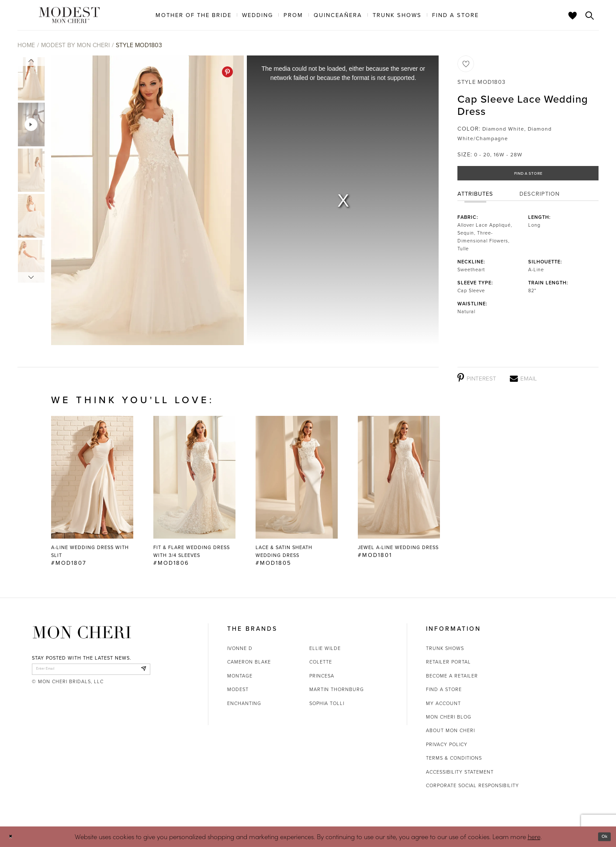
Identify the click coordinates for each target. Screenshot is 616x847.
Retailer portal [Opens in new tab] (448, 662)
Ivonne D (240, 648)
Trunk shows (445, 648)
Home (26, 45)
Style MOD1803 (139, 45)
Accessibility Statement (460, 772)
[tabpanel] (146, 200)
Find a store (444, 689)
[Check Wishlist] (573, 15)
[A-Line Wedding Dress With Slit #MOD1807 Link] (92, 491)
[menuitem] (194, 15)
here (534, 836)
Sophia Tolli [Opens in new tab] (327, 703)
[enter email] (91, 671)
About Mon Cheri (450, 730)
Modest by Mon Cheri (75, 45)
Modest (238, 689)
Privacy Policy (447, 744)
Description (540, 199)
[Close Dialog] (13, 837)
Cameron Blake (249, 662)
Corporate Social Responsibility (472, 785)
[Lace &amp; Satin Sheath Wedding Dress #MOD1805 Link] (297, 491)
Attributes (475, 199)
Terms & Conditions (454, 758)
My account (443, 703)
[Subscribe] (141, 671)
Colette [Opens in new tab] (321, 662)
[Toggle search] (590, 15)
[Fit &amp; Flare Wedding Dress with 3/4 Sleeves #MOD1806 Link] (194, 491)
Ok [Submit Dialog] (602, 837)
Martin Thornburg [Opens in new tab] (337, 689)
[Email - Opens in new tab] (523, 378)
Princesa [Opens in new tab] (322, 676)
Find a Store (528, 176)
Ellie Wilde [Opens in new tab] (325, 648)
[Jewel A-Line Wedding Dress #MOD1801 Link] (399, 487)
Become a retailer (452, 676)
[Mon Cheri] (82, 632)
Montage (240, 676)
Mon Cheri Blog (449, 717)
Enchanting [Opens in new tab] (244, 703)
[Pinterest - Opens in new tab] (227, 72)
